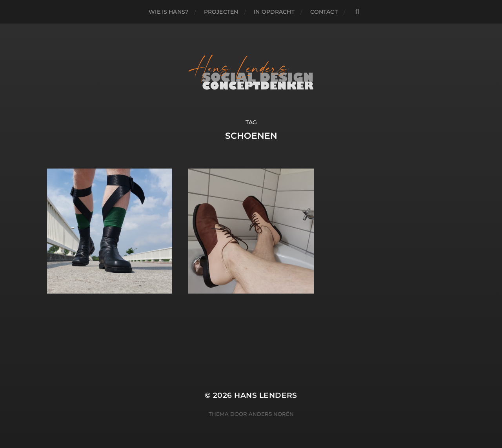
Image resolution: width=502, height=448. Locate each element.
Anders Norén (271, 414)
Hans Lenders (266, 395)
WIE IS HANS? (168, 12)
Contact (324, 12)
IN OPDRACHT (274, 12)
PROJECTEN (221, 12)
